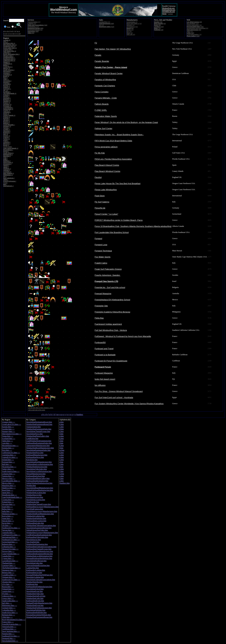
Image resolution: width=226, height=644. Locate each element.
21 (6, 145)
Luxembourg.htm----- (10, 561)
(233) (193, 36)
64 (9, 61)
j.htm (61, 443)
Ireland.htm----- (8, 460)
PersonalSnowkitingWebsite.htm (39, 615)
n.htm (62, 453)
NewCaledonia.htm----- (11, 631)
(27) (34, 22)
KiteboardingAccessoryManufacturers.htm (42, 507)
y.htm (61, 478)
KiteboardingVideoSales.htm (37, 537)
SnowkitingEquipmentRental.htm (39, 528)
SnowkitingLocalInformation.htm (39, 471)
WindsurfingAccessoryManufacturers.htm (42, 533)
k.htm (62, 446)
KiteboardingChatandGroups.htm (39, 549)
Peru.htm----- (7, 450)
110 (6, 90)
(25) (198, 28)
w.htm (62, 474)
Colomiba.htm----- (9, 610)
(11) (190, 31)
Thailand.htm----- (9, 563)
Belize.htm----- (8, 509)
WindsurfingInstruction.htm (37, 467)
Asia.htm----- (7, 443)
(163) (190, 33)
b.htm (62, 424)
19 (8, 109)
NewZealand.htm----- (10, 641)
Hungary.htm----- (9, 431)
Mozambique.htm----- (10, 446)
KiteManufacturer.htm (35, 497)
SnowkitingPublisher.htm (36, 610)
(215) (33, 27)
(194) (37, 25)
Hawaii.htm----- (8, 521)
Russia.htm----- (8, 587)
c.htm (61, 427)
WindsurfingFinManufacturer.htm (39, 608)
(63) (32, 24)
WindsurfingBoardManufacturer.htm (40, 514)
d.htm (62, 429)
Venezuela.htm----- (9, 627)
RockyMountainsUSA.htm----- (14, 620)
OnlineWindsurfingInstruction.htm (39, 483)
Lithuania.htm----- (9, 547)
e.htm (61, 431)
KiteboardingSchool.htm (35, 476)
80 (7, 62)
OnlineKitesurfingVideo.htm (37, 530)
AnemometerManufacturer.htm (38, 446)
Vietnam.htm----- (8, 577)
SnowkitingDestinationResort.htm (39, 422)
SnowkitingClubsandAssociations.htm (41, 580)
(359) (33, 31)
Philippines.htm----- (10, 605)
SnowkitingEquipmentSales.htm (38, 450)
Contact (171, 14)
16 (10, 51)
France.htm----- (8, 622)
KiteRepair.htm (32, 584)
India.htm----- (7, 511)
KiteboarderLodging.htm (36, 570)
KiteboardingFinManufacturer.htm (39, 587)
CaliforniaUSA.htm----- (11, 453)
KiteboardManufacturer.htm (37, 455)
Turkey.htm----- (8, 469)
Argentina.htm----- (9, 455)
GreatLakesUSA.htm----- (12, 424)
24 (9, 115)
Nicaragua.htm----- (9, 467)
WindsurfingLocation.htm (36, 493)
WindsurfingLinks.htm (35, 598)
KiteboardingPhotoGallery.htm (38, 478)
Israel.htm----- (7, 507)
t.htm (61, 467)
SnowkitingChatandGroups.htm (38, 431)
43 (10, 45)
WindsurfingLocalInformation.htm (39, 556)
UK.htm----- (7, 525)
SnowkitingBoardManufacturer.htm (40, 488)
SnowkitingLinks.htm (34, 563)
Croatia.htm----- (8, 500)
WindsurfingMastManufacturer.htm (40, 551)
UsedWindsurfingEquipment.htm (39, 441)
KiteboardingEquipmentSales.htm (39, 443)
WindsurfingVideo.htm (35, 594)
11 (8, 67)
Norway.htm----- (8, 551)
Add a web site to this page (37, 410)
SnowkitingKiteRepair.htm (36, 561)
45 (10, 93)
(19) (131, 25)
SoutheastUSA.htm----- (11, 636)
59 (9, 46)
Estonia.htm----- (8, 448)
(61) (132, 27)
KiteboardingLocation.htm (36, 521)
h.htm (62, 438)
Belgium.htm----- (9, 615)
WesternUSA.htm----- (10, 549)
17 (6, 42)
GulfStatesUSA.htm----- (11, 535)
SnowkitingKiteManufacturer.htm (39, 462)
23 (7, 139)
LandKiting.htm (32, 438)
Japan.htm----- (7, 493)
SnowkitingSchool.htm (35, 589)
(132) (195, 27)
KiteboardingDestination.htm (37, 481)
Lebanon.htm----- (9, 474)
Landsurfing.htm (32, 568)
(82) (35, 30)
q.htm (62, 460)
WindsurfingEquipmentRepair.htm (39, 617)
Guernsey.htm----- (9, 565)
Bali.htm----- (7, 464)
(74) (157, 28)
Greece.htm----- (8, 598)
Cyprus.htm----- (8, 558)
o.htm (62, 455)
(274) (159, 27)
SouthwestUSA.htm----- (11, 580)
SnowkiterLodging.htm (35, 577)
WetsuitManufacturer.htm (36, 474)
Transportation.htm (33, 427)
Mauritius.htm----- (9, 486)
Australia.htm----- (9, 533)
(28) (159, 30)
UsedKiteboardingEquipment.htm (39, 535)
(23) (105, 22)
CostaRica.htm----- (9, 575)
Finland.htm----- (8, 589)
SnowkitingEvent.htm (34, 591)
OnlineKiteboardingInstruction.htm (40, 490)
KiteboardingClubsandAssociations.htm (41, 547)
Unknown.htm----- (9, 596)
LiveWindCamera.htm (35, 509)
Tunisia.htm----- (8, 476)
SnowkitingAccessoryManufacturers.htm (42, 511)
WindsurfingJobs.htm (34, 582)
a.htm (61, 422)
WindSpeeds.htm (33, 502)
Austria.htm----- (8, 591)
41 (9, 43)
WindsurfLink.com (168, 8)
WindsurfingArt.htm (34, 495)
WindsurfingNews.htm (35, 453)
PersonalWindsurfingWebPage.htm (39, 575)
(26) (194, 25)
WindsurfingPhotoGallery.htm (38, 436)
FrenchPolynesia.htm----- (12, 624)
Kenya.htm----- (8, 516)
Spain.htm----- (7, 518)
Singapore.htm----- (9, 570)
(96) (157, 25)
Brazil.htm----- (8, 490)
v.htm (61, 471)
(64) (130, 28)
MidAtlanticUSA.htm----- (12, 434)
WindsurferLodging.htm (35, 516)
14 (7, 117)
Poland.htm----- (8, 502)
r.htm (61, 462)
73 (7, 136)
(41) (160, 24)
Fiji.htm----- (7, 594)
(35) (131, 34)
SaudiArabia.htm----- (10, 601)
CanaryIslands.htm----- (11, 554)
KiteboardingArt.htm (34, 573)
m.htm (62, 450)
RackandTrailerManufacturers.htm (39, 603)
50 (6, 76)
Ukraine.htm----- (8, 582)
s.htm (61, 464)
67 (9, 59)
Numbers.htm (65, 483)
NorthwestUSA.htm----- (11, 528)
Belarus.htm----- (8, 573)
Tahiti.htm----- (7, 441)
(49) (194, 22)
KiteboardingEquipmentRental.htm (39, 554)
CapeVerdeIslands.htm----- (12, 497)
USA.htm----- (7, 584)
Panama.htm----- (8, 634)
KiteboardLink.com (169, 10)
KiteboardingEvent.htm (35, 601)
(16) (102, 25)
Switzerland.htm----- (10, 542)
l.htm (61, 448)
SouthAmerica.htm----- (11, 471)
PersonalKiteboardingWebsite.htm (39, 558)
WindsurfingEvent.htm (35, 605)
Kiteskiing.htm (32, 460)
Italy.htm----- (7, 603)
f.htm (61, 434)
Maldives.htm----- (9, 488)
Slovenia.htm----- (9, 504)
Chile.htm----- (7, 617)
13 (11, 148)
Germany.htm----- (9, 608)
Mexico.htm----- (8, 483)
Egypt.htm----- (8, 523)
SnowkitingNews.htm (34, 434)
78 (7, 104)
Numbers (80, 414)
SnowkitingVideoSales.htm (36, 469)
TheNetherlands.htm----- (11, 568)
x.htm (62, 476)
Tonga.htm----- (8, 436)
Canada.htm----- (8, 556)
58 (7, 40)
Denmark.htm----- (9, 638)
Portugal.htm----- (8, 462)
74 (7, 103)
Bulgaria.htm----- (9, 544)
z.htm (61, 481)
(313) (107, 27)
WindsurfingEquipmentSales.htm (39, 429)
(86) (158, 22)
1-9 (19, 34)
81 (8, 64)
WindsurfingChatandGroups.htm (39, 504)
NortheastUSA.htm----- (11, 540)
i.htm (61, 441)
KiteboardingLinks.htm (35, 523)
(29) (129, 31)
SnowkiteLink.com (169, 12)
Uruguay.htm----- (9, 422)
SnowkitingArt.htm (34, 540)
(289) (35, 28)
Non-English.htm (33, 542)
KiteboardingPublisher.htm (36, 612)
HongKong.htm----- (9, 495)
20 (10, 48)
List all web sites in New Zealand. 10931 (41, 408)
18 (7, 106)
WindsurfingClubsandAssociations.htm (41, 525)
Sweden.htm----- (8, 429)
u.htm (62, 469)
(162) (193, 24)
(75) (194, 34)
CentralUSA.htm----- (10, 457)
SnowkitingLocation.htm (36, 500)
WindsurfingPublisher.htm (36, 518)
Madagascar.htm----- (10, 514)
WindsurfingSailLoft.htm (36, 596)
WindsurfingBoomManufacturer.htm (40, 448)
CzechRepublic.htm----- (11, 481)
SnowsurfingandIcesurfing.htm (38, 565)
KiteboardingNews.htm (35, 457)
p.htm (62, 457)
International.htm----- (10, 537)
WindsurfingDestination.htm (37, 544)
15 (8, 75)
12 (7, 126)
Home (164, 14)
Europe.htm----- (8, 427)
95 (6, 134)
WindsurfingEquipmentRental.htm (39, 424)
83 (7, 172)
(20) (130, 30)
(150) (106, 24)
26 (7, 68)
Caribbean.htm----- (9, 629)
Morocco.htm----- (9, 478)
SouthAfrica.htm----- (10, 612)
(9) (132, 22)
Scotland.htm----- (9, 438)
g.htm (62, 436)
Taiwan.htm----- (8, 530)
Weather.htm (31, 486)
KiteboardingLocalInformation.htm (40, 464)
